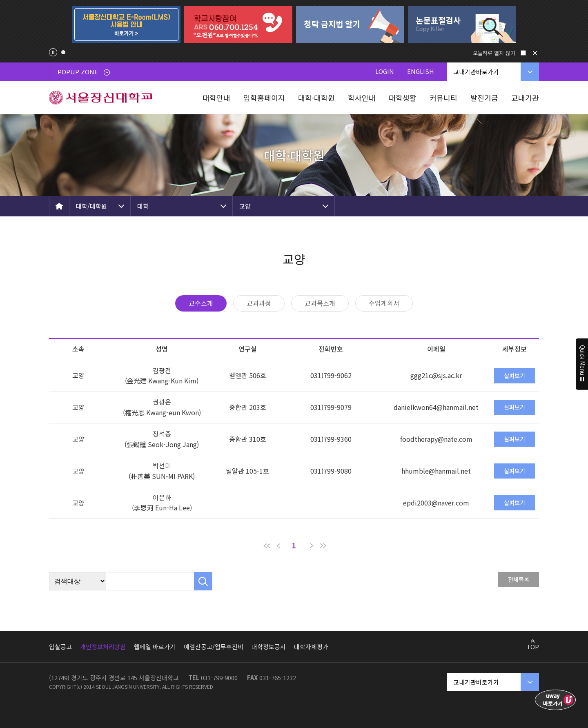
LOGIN (385, 71)
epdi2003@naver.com (436, 503)
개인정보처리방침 (103, 647)
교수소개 (201, 303)
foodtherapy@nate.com (436, 439)
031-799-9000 (219, 678)
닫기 (535, 53)
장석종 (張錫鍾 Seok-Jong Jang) (162, 439)
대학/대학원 (91, 206)
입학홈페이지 (264, 98)
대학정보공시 (269, 647)
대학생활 (403, 98)
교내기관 (525, 98)
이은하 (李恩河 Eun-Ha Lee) (162, 503)
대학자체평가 (311, 647)
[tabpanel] (126, 24)
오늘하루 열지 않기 (494, 53)
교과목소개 (320, 303)
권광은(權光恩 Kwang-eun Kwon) (162, 407)
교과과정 (259, 303)
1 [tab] (63, 52)
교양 (245, 206)
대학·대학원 (316, 98)
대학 (143, 206)
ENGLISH (421, 71)
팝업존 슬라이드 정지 (53, 52)
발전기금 (484, 98)
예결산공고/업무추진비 (214, 647)
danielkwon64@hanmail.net (436, 407)
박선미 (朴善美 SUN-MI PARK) (162, 471)
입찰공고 (60, 647)
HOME (59, 206)
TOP (533, 646)
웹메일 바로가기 (155, 647)
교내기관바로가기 (476, 72)
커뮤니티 (443, 98)
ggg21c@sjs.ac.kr (436, 375)
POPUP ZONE (84, 72)
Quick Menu (582, 364)
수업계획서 (384, 303)
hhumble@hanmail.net (436, 471)
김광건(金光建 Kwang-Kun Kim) (162, 376)
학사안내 (362, 98)
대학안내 (216, 98)
